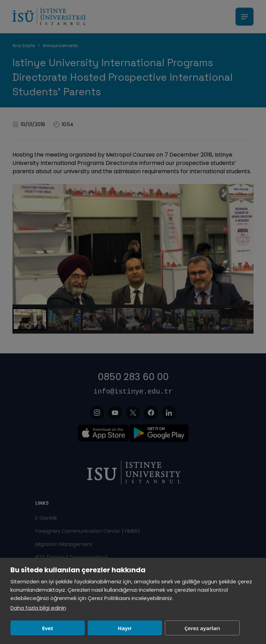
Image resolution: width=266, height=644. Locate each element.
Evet (35, 628)
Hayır (88, 628)
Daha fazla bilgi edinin (38, 608)
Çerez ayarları (140, 628)
